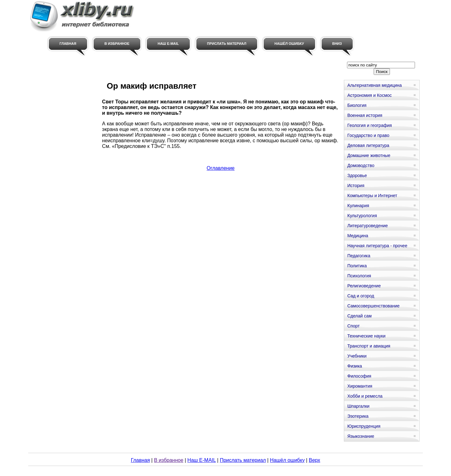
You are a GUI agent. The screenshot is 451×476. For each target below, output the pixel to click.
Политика (357, 266)
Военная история (365, 115)
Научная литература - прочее (377, 246)
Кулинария (358, 206)
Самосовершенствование (373, 306)
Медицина (358, 236)
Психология (359, 276)
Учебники (357, 356)
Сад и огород (361, 296)
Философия (359, 376)
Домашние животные (369, 155)
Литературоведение (368, 226)
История (356, 186)
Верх (314, 460)
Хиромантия (360, 386)
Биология (357, 105)
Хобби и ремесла (365, 396)
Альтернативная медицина (375, 85)
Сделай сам (360, 316)
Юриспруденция (364, 426)
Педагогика (359, 256)
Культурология (362, 216)
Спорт (353, 326)
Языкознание (361, 436)
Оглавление (221, 168)
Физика (355, 366)
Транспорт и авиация (369, 346)
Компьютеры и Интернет (372, 196)
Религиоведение (364, 286)
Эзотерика (358, 416)
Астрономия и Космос (370, 95)
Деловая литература (368, 145)
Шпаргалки (358, 406)
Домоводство (361, 165)
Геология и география (370, 125)
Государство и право (368, 135)
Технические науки (366, 336)
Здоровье (357, 175)
